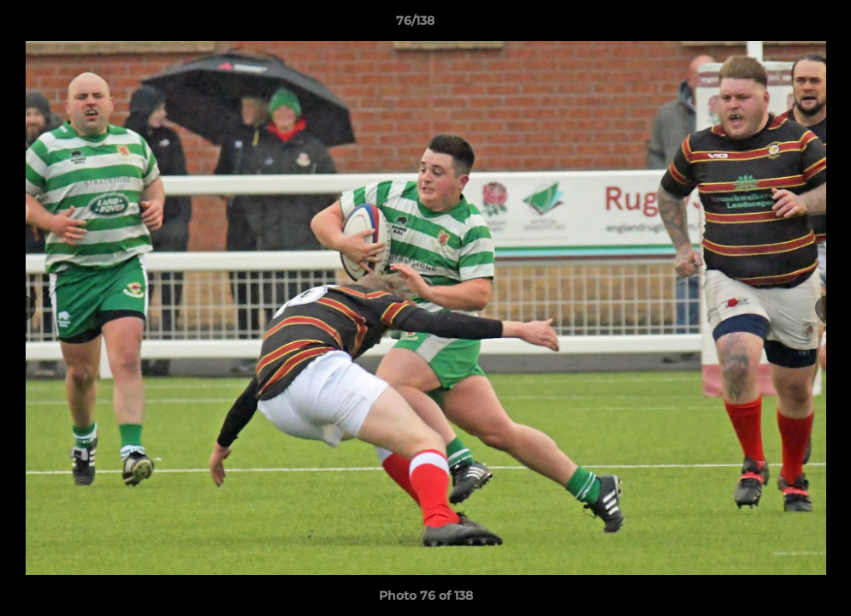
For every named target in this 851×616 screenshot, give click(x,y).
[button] (779, 25)
